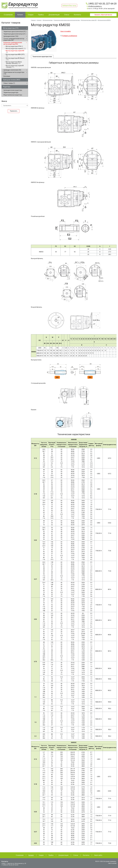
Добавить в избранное (70, 36)
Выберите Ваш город (69, 5)
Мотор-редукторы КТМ (14, 46)
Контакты (86, 855)
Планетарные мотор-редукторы (14, 73)
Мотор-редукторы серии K (16, 49)
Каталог (39, 20)
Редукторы (7, 87)
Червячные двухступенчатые (15, 34)
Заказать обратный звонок (103, 15)
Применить (14, 111)
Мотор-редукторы (11, 28)
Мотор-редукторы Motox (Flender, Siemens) (14, 63)
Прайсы (51, 855)
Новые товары (9, 83)
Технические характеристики (42, 57)
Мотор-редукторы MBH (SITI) (15, 55)
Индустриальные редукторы (13, 95)
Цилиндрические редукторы (13, 90)
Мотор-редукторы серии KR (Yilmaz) (15, 66)
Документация (63, 855)
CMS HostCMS (112, 863)
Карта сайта (98, 855)
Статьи (76, 855)
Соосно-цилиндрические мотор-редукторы (14, 39)
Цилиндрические (11, 36)
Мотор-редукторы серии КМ (15, 51)
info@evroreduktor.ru (95, 6)
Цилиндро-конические (12, 70)
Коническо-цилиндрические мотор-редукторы (13, 43)
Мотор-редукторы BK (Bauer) (15, 59)
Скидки (41, 855)
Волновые (7, 76)
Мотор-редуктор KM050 (104, 20)
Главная (33, 20)
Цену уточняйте (66, 31)
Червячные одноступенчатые (15, 32)
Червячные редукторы (11, 93)
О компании (20, 855)
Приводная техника (12, 80)
